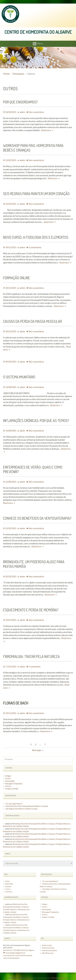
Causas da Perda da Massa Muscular (33, 321)
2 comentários (35, 247)
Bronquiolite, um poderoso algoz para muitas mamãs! (34, 564)
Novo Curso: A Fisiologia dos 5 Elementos (36, 237)
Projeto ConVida (12, 789)
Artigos (8, 776)
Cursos (8, 778)
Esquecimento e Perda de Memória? (31, 610)
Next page (37, 750)
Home (7, 881)
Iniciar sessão (47, 943)
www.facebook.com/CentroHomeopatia (18, 953)
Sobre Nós (9, 884)
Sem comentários (36, 112)
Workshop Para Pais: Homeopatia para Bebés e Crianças (34, 148)
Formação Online (17, 277)
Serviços (8, 886)
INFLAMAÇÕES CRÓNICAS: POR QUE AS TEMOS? (36, 420)
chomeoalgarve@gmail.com (15, 951)
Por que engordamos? (21, 102)
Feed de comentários (50, 948)
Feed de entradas (48, 946)
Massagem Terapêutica (14, 783)
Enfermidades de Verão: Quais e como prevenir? (33, 469)
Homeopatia (10, 781)
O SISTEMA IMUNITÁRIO (20, 377)
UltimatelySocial (60, 975)
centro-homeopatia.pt (11, 956)
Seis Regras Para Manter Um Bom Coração (37, 193)
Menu (40, 43)
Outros (8, 786)
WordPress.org (48, 951)
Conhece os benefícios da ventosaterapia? (38, 518)
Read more (48, 130)
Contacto (9, 891)
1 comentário (35, 666)
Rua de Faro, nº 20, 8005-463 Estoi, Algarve (19, 948)
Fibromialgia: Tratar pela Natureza (32, 656)
